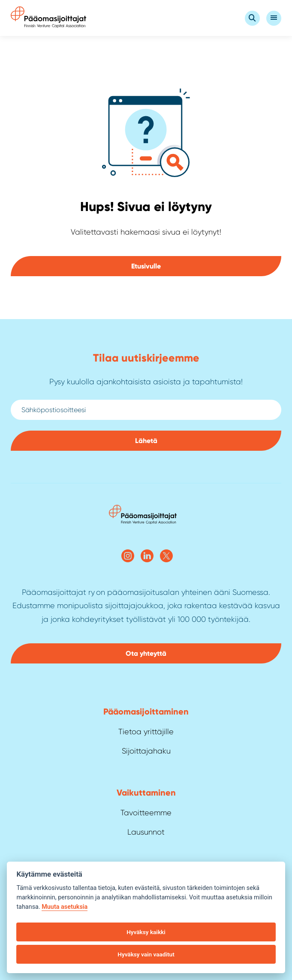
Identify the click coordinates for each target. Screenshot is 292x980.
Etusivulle (146, 266)
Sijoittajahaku (146, 751)
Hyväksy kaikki (146, 932)
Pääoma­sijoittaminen (146, 712)
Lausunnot (146, 832)
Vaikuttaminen (146, 793)
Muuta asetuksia (65, 907)
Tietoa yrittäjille (146, 732)
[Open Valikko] (274, 18)
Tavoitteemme (146, 813)
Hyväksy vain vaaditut (146, 954)
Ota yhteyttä (146, 653)
